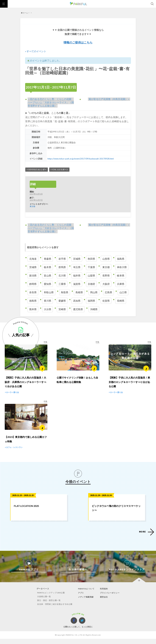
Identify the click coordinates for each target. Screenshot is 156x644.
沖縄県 (94, 309)
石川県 (62, 276)
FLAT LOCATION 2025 (26, 511)
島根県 (79, 292)
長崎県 (121, 301)
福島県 (121, 259)
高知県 (77, 301)
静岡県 (33, 284)
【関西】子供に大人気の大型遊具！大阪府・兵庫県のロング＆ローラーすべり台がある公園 (25, 385)
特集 (46, 342)
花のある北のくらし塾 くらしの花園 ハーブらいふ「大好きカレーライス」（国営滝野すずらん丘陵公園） (51, 102)
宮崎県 (62, 309)
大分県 (48, 309)
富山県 (48, 276)
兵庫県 (121, 284)
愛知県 (48, 284)
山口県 (123, 292)
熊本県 (33, 309)
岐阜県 (121, 276)
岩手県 (62, 259)
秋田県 (91, 259)
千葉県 (91, 267)
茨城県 (33, 267)
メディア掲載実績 (86, 602)
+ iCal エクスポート (59, 170)
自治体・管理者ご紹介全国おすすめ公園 (54, 609)
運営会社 (104, 602)
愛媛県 (62, 301)
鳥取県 (65, 292)
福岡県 (91, 301)
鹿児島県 (78, 309)
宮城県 (77, 259)
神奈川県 (122, 267)
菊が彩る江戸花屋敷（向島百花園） (110, 99)
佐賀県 (106, 301)
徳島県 (33, 301)
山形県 (106, 259)
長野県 (106, 276)
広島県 (108, 292)
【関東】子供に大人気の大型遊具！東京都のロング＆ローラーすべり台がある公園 (129, 385)
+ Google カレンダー (37, 170)
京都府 (91, 284)
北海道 (33, 259)
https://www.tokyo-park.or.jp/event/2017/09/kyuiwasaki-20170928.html (81, 159)
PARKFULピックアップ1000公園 (50, 598)
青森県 (48, 259)
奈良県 (33, 292)
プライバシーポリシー (110, 598)
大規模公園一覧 (42, 602)
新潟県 (33, 276)
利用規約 (104, 594)
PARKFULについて (86, 594)
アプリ (81, 598)
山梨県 (91, 276)
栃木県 (48, 267)
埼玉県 (77, 267)
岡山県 (94, 292)
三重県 (62, 284)
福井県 (77, 276)
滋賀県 (77, 284)
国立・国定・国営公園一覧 (48, 606)
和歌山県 (49, 292)
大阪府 (106, 284)
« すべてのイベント (36, 51)
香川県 (48, 301)
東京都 (32, 206)
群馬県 (62, 267)
